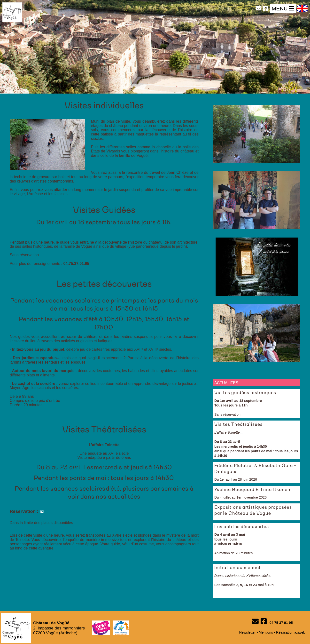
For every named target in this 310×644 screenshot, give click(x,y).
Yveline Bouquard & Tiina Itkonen (252, 490)
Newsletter (248, 632)
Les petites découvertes (242, 527)
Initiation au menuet (238, 568)
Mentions (266, 632)
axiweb (300, 632)
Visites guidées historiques (245, 393)
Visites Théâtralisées (238, 425)
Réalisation (285, 632)
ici (42, 511)
